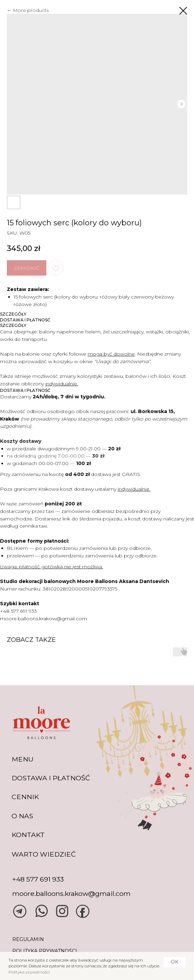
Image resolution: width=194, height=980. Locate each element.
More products (31, 10)
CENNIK (25, 797)
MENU (23, 759)
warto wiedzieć (44, 854)
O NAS (22, 816)
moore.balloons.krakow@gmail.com (43, 619)
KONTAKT (28, 835)
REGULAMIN (28, 939)
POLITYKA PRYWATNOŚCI (45, 951)
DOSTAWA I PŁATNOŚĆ (51, 778)
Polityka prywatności (29, 972)
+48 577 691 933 (18, 611)
